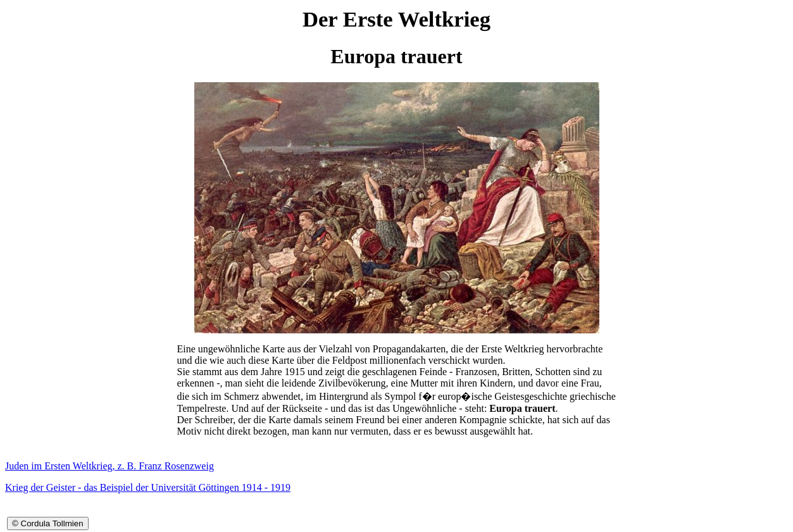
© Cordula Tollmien (48, 523)
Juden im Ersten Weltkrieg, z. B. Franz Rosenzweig (109, 466)
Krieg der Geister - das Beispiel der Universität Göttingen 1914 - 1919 (148, 487)
